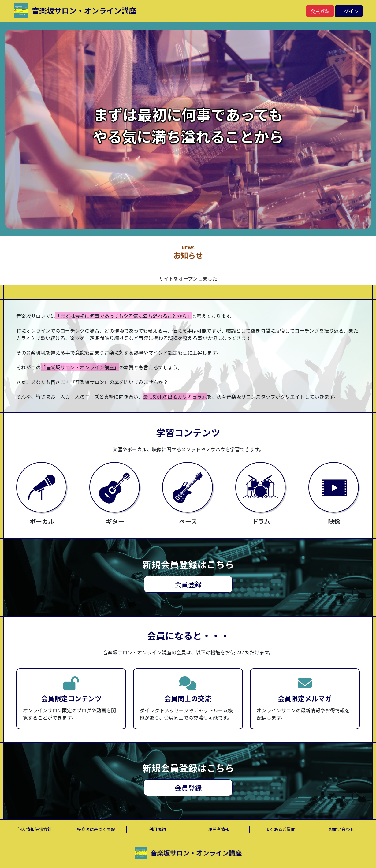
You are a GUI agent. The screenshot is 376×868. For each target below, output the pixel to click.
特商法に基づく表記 (96, 829)
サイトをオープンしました (188, 278)
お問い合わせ (341, 829)
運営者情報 (219, 829)
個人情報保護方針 (35, 829)
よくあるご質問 (280, 829)
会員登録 (320, 11)
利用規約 (157, 829)
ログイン (349, 11)
